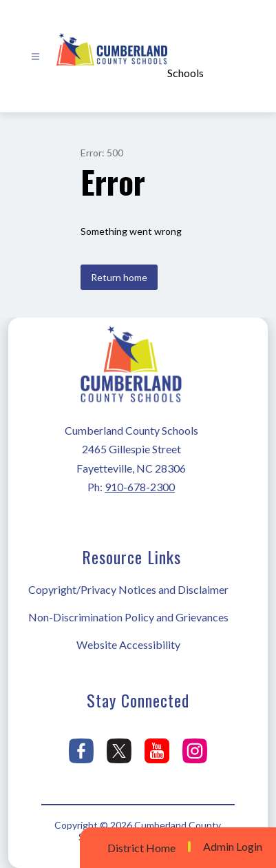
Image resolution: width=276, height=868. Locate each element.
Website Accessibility (128, 644)
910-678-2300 (140, 487)
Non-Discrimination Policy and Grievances (128, 617)
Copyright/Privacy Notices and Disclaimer (128, 589)
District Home (141, 848)
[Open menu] (35, 57)
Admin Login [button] (233, 847)
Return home (119, 277)
